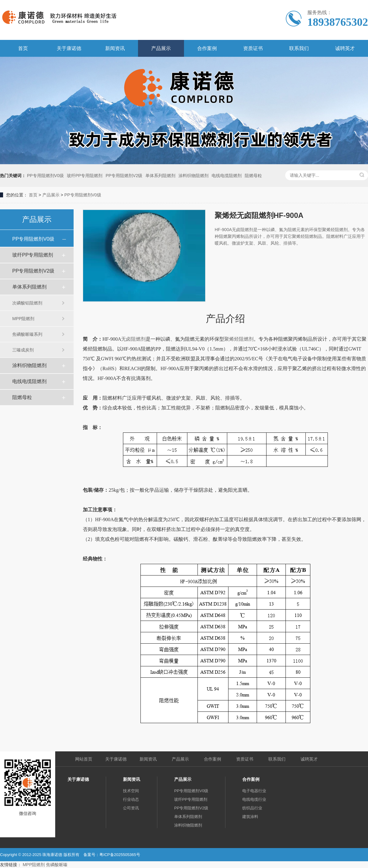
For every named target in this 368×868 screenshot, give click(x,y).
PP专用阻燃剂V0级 (45, 176)
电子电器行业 (254, 791)
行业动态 (131, 799)
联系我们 (299, 48)
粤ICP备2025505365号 (120, 855)
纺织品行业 (252, 808)
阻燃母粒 (253, 176)
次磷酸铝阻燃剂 (27, 303)
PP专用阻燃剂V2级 (124, 176)
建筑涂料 (250, 817)
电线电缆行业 (254, 799)
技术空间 (131, 791)
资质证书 (253, 48)
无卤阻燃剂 (133, 339)
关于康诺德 (69, 48)
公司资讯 (131, 808)
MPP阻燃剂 (23, 319)
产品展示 (161, 48)
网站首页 (84, 759)
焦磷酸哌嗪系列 (27, 334)
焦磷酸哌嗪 (57, 865)
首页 (23, 48)
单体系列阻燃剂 (160, 176)
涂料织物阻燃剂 (194, 176)
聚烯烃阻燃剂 (239, 339)
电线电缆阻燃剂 (227, 176)
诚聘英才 (345, 48)
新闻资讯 (115, 48)
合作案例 (207, 48)
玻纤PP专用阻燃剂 (85, 176)
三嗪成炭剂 (23, 350)
